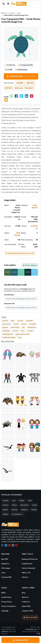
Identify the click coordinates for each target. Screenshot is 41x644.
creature (30, 331)
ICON (8, 88)
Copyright (5, 611)
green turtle (6, 324)
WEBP (20, 83)
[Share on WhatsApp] (11, 97)
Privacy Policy (6, 602)
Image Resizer (27, 564)
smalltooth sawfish (9, 337)
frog (20, 337)
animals (5, 321)
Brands (5, 510)
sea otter (20, 321)
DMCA (3, 593)
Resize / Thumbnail (24, 88)
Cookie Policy (6, 597)
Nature (14, 505)
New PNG (5, 559)
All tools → (26, 577)
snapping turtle (8, 334)
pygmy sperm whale (23, 334)
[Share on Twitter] (21, 97)
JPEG (30, 83)
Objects (5, 514)
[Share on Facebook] (16, 97)
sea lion (15, 331)
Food (30, 501)
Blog (24, 593)
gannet (24, 324)
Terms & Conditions (9, 606)
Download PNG (21, 76)
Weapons (24, 510)
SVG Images (6, 568)
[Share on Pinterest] (31, 97)
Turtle (35, 205)
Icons (3, 573)
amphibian (6, 331)
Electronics (24, 505)
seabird (16, 324)
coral (23, 331)
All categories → (18, 514)
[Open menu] (8, 4)
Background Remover (30, 559)
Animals (35, 208)
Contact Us (26, 602)
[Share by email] (6, 101)
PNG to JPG (26, 573)
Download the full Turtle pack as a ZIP (20, 253)
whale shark (15, 327)
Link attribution (9, 295)
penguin (5, 327)
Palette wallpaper (30, 265)
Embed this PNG (9, 304)
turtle (13, 321)
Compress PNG (27, 611)
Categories (5, 564)
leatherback (32, 327)
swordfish (32, 324)
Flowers (6, 505)
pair (23, 327)
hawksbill (29, 321)
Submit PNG (26, 606)
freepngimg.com (31, 629)
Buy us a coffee (30, 617)
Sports (35, 505)
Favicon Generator (29, 568)
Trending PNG (6, 577)
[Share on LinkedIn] (26, 97)
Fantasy (34, 510)
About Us (25, 597)
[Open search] (4, 4)
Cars (14, 501)
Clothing (14, 510)
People (22, 501)
